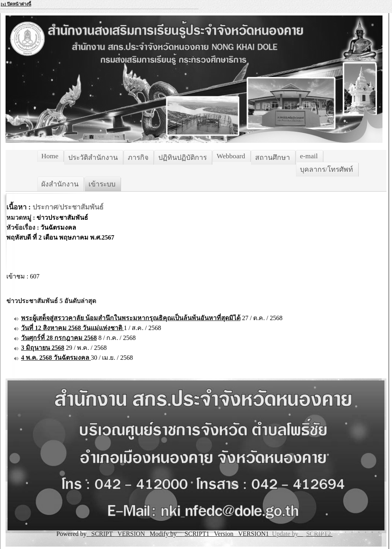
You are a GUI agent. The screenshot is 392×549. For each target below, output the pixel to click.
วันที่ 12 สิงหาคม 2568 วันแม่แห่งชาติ (72, 328)
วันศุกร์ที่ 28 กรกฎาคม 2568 (59, 338)
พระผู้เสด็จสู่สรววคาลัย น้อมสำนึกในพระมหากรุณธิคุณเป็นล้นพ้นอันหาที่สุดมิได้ (131, 318)
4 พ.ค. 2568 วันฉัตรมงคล (56, 358)
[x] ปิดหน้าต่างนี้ (16, 4)
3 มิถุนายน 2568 (43, 348)
